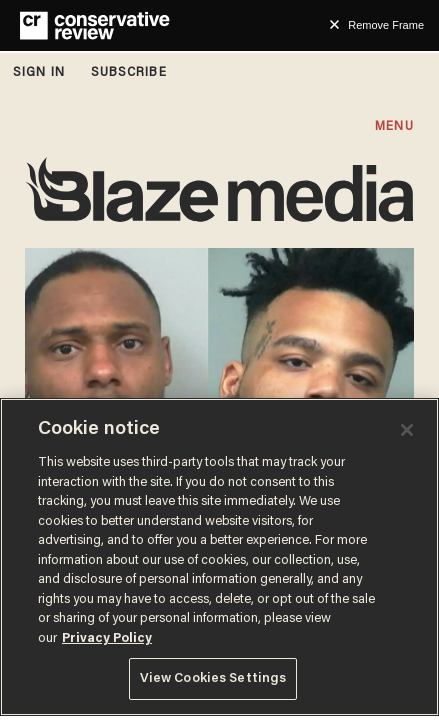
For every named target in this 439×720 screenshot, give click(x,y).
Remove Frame (386, 25)
